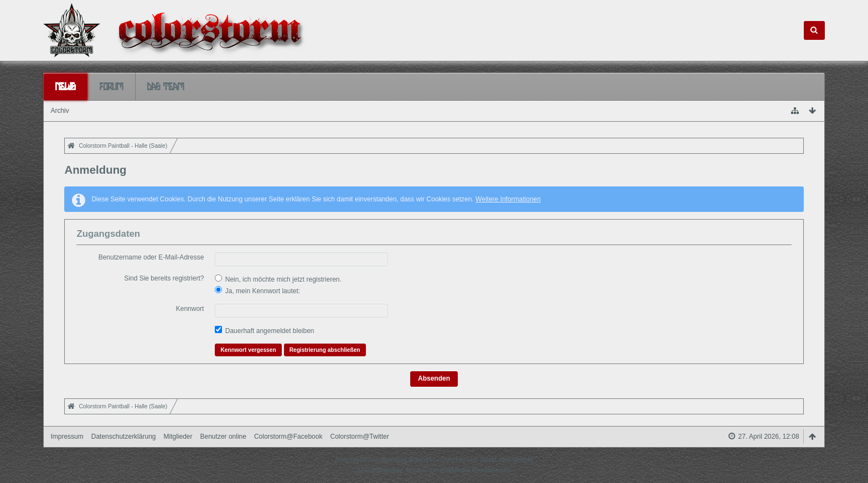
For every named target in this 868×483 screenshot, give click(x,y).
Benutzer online (223, 437)
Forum (112, 86)
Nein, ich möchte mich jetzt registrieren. (278, 279)
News (66, 86)
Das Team (166, 86)
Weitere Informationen (508, 199)
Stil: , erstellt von (434, 470)
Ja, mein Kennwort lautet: (257, 290)
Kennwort (190, 309)
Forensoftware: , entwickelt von (434, 460)
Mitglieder (178, 437)
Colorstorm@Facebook (288, 437)
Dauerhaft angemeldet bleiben (264, 330)
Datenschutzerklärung (124, 437)
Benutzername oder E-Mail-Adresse (151, 257)
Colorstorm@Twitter (359, 437)
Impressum (67, 437)
